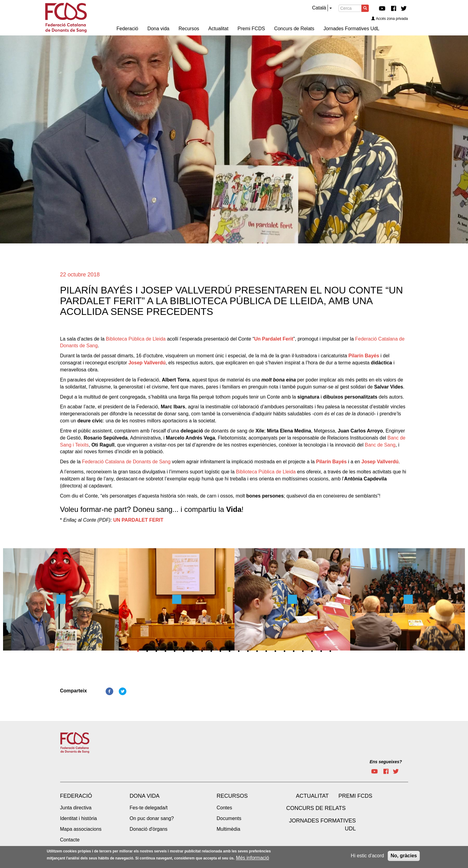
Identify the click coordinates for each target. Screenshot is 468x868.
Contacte (70, 840)
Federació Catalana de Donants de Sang (126, 462)
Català (319, 8)
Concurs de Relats (316, 808)
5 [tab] (175, 651)
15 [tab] (266, 651)
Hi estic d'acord (367, 856)
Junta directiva (76, 808)
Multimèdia (229, 829)
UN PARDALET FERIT (138, 520)
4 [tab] (165, 651)
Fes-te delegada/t (149, 808)
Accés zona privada (390, 19)
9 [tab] (211, 651)
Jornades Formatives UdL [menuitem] (352, 29)
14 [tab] (257, 651)
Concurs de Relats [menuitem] (294, 29)
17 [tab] (285, 651)
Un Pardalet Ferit (274, 339)
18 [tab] (294, 651)
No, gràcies (404, 856)
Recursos (232, 796)
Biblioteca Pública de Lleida (136, 339)
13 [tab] (248, 651)
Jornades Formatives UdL (323, 825)
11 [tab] (230, 651)
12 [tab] (239, 651)
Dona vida (145, 796)
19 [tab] (303, 651)
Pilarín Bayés (364, 356)
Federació (76, 796)
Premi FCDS (356, 796)
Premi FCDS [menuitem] (251, 29)
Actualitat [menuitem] (218, 29)
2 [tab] (147, 651)
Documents (229, 818)
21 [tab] (321, 651)
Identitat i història (79, 818)
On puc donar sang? (152, 818)
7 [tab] (193, 651)
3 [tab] (156, 651)
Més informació (252, 858)
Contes (225, 808)
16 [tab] (275, 651)
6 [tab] (184, 651)
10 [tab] (220, 651)
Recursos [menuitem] (189, 29)
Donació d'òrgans (149, 829)
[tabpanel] (61, 601)
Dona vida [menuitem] (158, 29)
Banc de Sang (380, 445)
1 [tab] (138, 651)
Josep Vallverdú (147, 363)
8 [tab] (202, 651)
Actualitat (312, 796)
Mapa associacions (81, 829)
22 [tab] (330, 651)
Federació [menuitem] (127, 29)
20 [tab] (312, 651)
